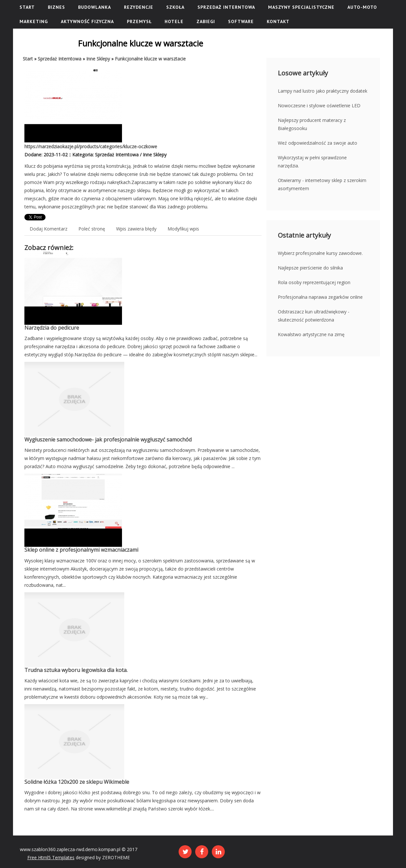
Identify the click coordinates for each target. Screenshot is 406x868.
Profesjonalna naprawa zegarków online (320, 297)
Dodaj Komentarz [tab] (48, 229)
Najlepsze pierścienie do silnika (310, 268)
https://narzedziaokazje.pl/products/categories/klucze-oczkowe (91, 146)
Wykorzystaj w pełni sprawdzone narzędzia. (312, 162)
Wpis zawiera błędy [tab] (136, 229)
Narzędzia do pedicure (52, 328)
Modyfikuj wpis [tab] (183, 229)
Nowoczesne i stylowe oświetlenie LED (319, 105)
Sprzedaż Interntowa (60, 59)
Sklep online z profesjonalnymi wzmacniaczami (81, 550)
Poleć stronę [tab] (92, 229)
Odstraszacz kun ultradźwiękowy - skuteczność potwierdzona (314, 316)
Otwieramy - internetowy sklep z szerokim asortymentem (322, 184)
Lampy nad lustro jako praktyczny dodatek (323, 91)
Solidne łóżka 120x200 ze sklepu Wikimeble (77, 782)
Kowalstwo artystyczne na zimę (311, 334)
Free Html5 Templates (51, 857)
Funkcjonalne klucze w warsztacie (150, 59)
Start (28, 59)
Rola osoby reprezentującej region (314, 282)
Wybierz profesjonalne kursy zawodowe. (320, 253)
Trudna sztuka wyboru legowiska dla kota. (76, 670)
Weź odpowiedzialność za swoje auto (318, 143)
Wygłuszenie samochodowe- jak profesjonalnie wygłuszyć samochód (108, 440)
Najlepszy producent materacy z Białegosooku (312, 124)
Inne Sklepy (98, 59)
